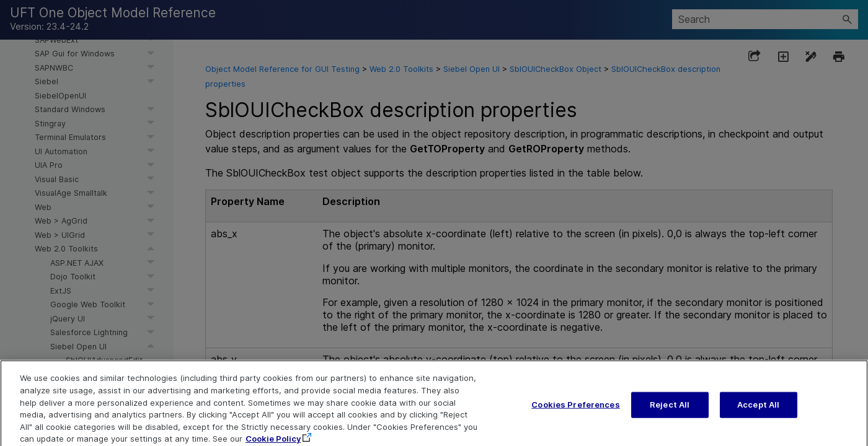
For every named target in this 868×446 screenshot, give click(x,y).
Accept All (758, 413)
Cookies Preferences (575, 413)
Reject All (670, 413)
